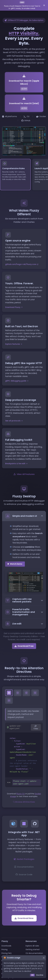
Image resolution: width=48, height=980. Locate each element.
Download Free (24, 646)
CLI (26, 117)
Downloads (6, 946)
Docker (41, 117)
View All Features (24, 474)
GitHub (26, 121)
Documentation (24, 867)
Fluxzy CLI (21, 794)
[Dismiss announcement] (44, 5)
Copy (36, 727)
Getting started (33, 949)
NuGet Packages (24, 859)
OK (32, 975)
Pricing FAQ (7, 953)
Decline (40, 975)
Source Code (24, 874)
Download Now (24, 918)
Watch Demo (15, 564)
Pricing (4, 949)
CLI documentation (34, 953)
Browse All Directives (24, 802)
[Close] (44, 958)
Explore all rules (32, 946)
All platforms (9, 117)
